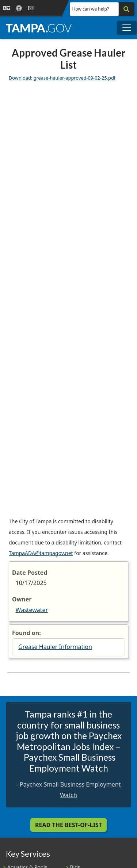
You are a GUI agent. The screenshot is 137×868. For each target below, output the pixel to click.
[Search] (126, 9)
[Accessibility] (19, 8)
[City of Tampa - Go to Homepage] (39, 28)
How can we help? (91, 9)
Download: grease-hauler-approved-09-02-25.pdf (62, 78)
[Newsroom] (31, 8)
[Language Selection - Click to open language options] (7, 8)
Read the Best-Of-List (68, 825)
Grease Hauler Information (55, 647)
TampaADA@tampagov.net (41, 553)
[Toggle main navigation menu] (127, 28)
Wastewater (32, 610)
